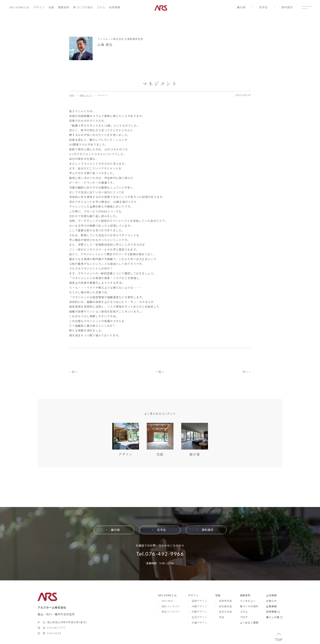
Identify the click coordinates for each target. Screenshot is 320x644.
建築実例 (64, 7)
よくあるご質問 (249, 622)
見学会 (263, 7)
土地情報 (271, 595)
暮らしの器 (274, 617)
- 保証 (220, 617)
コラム (101, 7)
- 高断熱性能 (224, 601)
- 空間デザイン (198, 601)
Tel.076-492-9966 (160, 554)
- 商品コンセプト (169, 611)
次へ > (247, 372)
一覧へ (160, 372)
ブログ (244, 617)
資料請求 (287, 7)
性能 (51, 7)
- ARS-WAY (166, 601)
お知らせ (271, 601)
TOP (279, 638)
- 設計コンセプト (169, 606)
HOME (72, 95)
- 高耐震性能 (224, 606)
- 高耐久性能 (224, 611)
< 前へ (73, 372)
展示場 (241, 7)
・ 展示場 (112, 530)
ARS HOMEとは (19, 7)
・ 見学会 (159, 530)
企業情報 (271, 606)
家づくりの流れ (83, 7)
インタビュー (248, 601)
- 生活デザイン (198, 617)
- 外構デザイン (198, 622)
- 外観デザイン (198, 611)
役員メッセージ (86, 95)
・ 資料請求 (205, 530)
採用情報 (115, 7)
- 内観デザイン (198, 606)
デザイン (39, 7)
